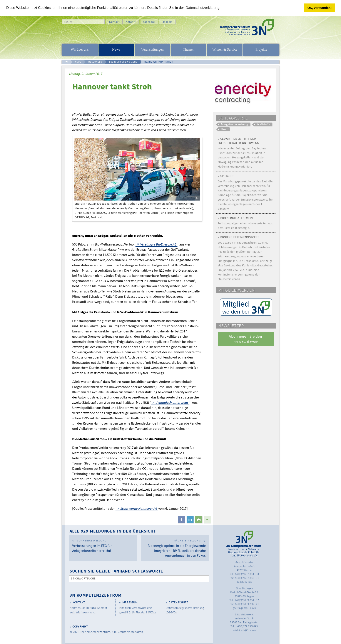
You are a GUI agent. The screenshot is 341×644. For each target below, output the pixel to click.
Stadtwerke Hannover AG (139, 508)
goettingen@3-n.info (244, 608)
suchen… (70, 21)
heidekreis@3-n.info (244, 630)
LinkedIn (167, 22)
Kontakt (114, 22)
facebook (149, 22)
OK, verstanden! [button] (320, 8)
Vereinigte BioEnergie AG (158, 244)
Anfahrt (131, 22)
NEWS (78, 62)
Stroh (224, 129)
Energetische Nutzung (234, 124)
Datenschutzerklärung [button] (203, 8)
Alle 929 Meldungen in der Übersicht (113, 531)
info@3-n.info (244, 582)
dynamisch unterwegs (172, 402)
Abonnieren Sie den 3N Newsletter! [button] (246, 339)
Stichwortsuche (83, 578)
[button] (181, 520)
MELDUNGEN (95, 62)
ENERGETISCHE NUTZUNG (123, 62)
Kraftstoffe (263, 124)
